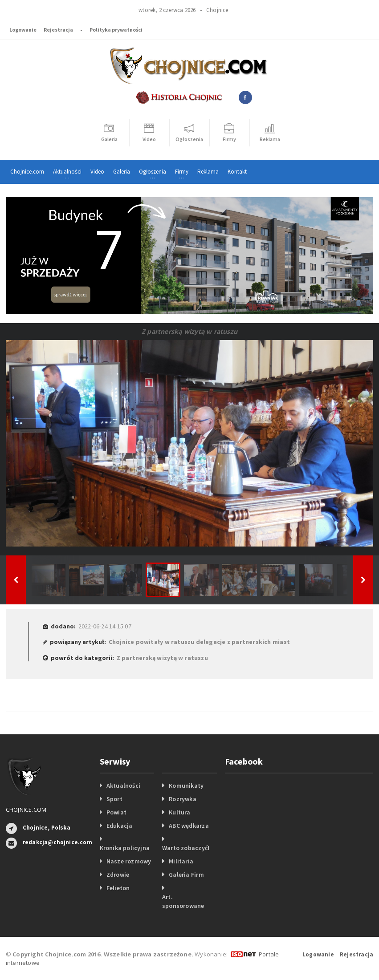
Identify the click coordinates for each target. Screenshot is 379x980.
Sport (114, 799)
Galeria (122, 172)
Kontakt (237, 172)
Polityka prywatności (116, 30)
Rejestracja (58, 30)
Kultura (179, 812)
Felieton (118, 888)
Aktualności (123, 786)
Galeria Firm (186, 875)
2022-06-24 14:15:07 (105, 626)
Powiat (116, 812)
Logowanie (23, 30)
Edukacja (120, 826)
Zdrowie (118, 875)
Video (97, 172)
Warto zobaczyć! (186, 848)
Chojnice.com (27, 172)
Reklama (208, 172)
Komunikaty (186, 786)
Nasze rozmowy (129, 861)
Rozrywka (183, 799)
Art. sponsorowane (183, 901)
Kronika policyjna (125, 848)
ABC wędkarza (189, 826)
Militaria (181, 861)
